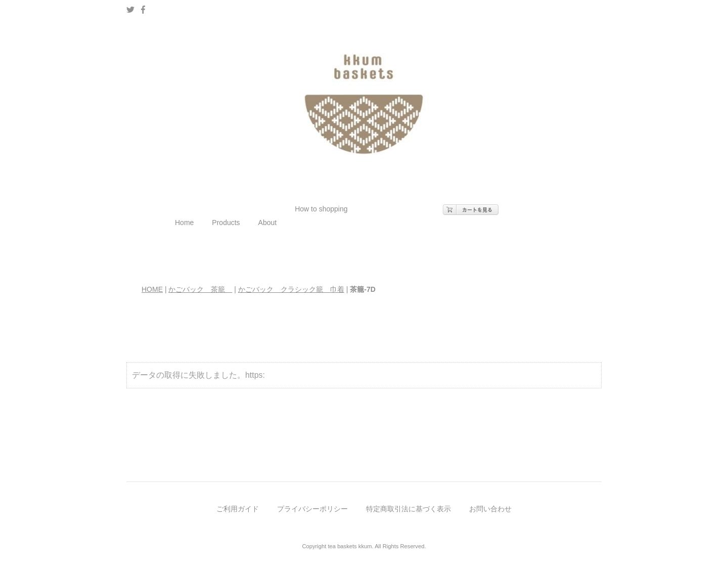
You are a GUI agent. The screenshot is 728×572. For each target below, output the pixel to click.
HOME (152, 289)
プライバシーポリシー (312, 509)
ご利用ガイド (238, 509)
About (268, 223)
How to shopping (321, 209)
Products (226, 223)
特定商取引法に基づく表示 (408, 509)
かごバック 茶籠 (200, 289)
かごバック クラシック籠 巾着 (291, 289)
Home (184, 223)
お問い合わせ (490, 509)
